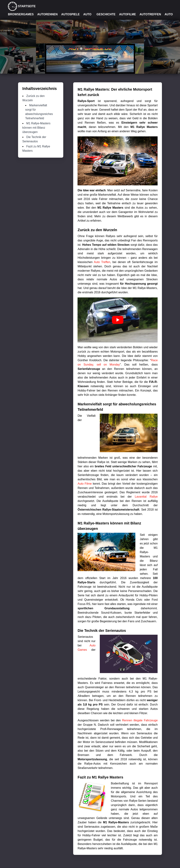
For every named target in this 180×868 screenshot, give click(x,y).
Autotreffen (150, 14)
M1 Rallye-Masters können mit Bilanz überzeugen (36, 128)
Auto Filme (85, 484)
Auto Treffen (102, 262)
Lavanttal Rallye (146, 497)
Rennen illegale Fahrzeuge (140, 720)
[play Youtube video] (118, 320)
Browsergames (21, 14)
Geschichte (106, 14)
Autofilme (127, 14)
